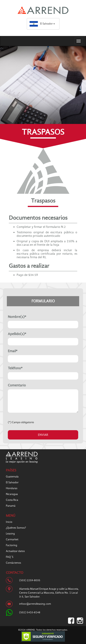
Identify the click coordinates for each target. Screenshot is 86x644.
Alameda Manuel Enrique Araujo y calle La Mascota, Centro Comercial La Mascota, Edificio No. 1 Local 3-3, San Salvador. (49, 593)
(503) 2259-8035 (30, 580)
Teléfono (15, 368)
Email (13, 351)
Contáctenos (13, 563)
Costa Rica (12, 500)
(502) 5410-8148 (30, 612)
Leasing (10, 534)
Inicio (9, 522)
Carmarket (12, 539)
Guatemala (12, 477)
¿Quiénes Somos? (16, 528)
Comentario (17, 385)
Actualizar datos (15, 551)
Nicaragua (12, 494)
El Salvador (42, 24)
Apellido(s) (17, 334)
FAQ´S (10, 557)
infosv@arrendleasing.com (35, 604)
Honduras (12, 488)
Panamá (11, 506)
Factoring (12, 545)
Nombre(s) (17, 317)
